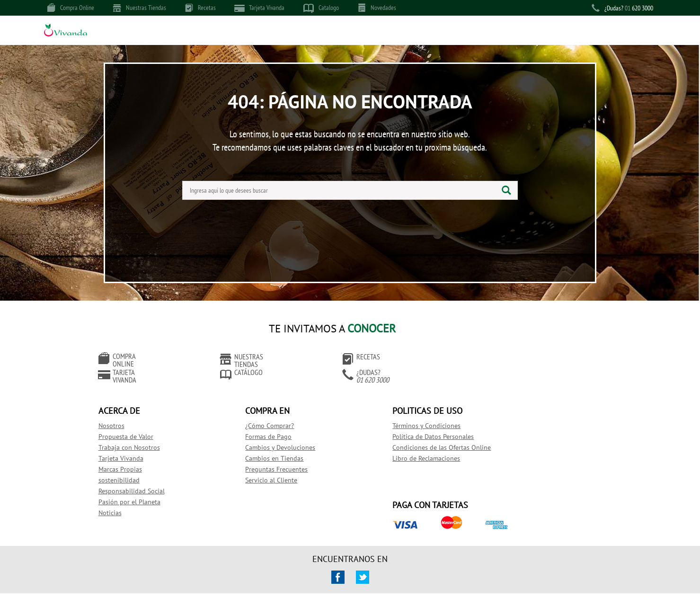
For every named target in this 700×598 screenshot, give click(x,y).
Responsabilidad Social (139, 479)
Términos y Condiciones (391, 414)
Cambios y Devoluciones (266, 436)
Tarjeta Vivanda (260, 8)
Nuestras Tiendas (140, 8)
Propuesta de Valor (133, 425)
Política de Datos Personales (398, 425)
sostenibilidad (126, 468)
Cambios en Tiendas (261, 446)
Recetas (200, 8)
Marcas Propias (127, 457)
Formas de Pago (255, 425)
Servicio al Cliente (257, 468)
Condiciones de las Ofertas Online (407, 436)
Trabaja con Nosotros (136, 436)
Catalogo (321, 8)
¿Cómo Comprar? (256, 414)
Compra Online (71, 8)
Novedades (377, 8)
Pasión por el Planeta (137, 490)
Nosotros (119, 414)
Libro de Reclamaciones (391, 446)
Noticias (117, 501)
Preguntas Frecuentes (263, 457)
